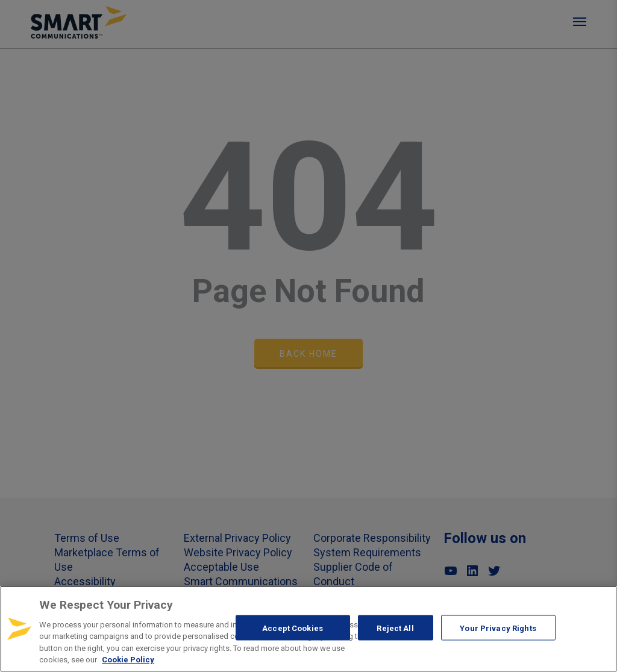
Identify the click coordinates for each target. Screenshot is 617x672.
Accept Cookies (293, 628)
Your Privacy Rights (498, 628)
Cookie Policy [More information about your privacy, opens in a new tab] (128, 660)
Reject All (395, 628)
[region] (308, 629)
